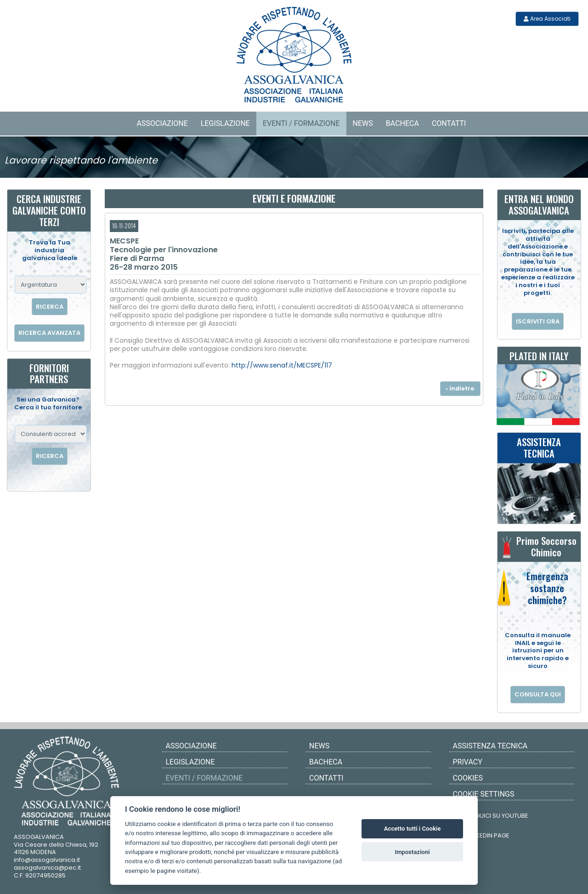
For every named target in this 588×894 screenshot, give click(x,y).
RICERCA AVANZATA (49, 333)
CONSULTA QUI (538, 694)
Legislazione (225, 123)
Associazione (162, 123)
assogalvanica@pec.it (47, 868)
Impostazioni (412, 852)
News (363, 123)
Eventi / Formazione (301, 123)
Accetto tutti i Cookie (412, 829)
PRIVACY (468, 762)
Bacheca (402, 123)
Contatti (449, 123)
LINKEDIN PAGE (482, 834)
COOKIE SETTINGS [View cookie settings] (484, 794)
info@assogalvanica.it (47, 860)
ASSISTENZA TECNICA (490, 746)
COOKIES (468, 778)
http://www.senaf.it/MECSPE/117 (282, 365)
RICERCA (50, 307)
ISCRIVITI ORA (538, 321)
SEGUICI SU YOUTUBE (492, 814)
